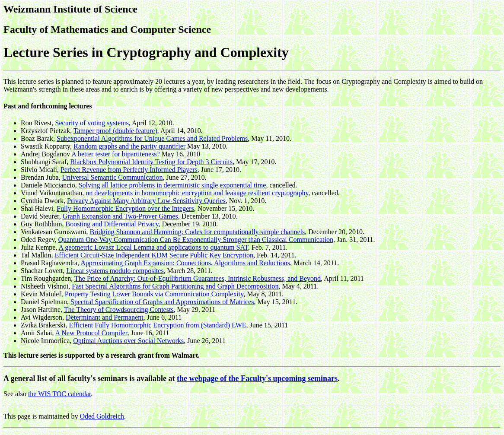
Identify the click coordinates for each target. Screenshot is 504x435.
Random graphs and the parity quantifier (129, 146)
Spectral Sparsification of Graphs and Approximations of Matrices (162, 302)
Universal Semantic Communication (113, 177)
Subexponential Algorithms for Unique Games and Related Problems (152, 138)
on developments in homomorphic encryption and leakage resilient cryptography (197, 193)
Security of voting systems (92, 123)
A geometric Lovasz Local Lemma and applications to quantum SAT (153, 247)
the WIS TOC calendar (59, 394)
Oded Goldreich (102, 416)
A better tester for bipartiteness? (115, 154)
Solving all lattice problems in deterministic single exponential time (172, 185)
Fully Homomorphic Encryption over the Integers (125, 208)
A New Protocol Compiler (91, 333)
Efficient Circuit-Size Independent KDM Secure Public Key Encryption (154, 255)
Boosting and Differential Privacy (112, 224)
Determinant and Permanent (105, 317)
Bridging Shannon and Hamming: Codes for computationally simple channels (198, 232)
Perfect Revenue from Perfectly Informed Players (129, 170)
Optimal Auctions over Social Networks (128, 341)
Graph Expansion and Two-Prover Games (120, 216)
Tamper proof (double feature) (115, 131)
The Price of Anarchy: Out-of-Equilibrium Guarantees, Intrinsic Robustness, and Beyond (198, 278)
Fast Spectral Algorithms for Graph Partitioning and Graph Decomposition (175, 286)
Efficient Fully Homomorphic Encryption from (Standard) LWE (158, 325)
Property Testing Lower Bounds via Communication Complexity (154, 294)
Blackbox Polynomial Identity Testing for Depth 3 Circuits (151, 162)
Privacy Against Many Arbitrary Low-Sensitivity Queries (146, 201)
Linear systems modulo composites (115, 271)
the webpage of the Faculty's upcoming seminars (257, 378)
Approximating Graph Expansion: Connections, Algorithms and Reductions (185, 263)
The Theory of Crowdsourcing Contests (119, 310)
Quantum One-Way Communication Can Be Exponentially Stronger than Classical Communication (196, 240)
